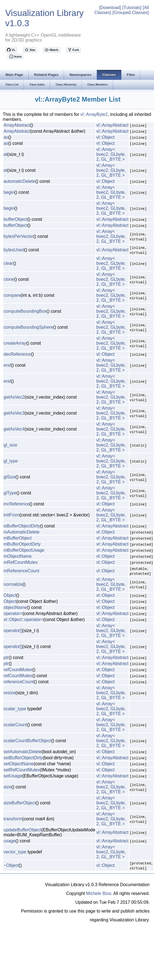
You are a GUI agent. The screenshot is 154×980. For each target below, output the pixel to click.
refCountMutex (18, 670)
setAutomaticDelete (23, 752)
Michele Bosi (99, 893)
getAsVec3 (14, 413)
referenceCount (19, 682)
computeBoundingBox (25, 311)
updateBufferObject (23, 830)
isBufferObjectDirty (22, 526)
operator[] (13, 631)
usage (10, 841)
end (7, 365)
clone (9, 279)
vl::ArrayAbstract (112, 125)
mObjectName (18, 556)
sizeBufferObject (20, 803)
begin (9, 192)
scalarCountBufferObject (27, 741)
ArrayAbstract (17, 125)
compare (12, 295)
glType (10, 493)
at (5, 154)
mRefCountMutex (21, 562)
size (7, 787)
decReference (17, 354)
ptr (6, 658)
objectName (15, 607)
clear (8, 263)
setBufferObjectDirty (23, 758)
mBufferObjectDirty (22, 544)
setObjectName (19, 764)
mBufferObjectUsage (24, 550)
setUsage (13, 776)
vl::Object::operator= (23, 620)
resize (9, 693)
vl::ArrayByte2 (94, 114)
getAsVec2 (14, 397)
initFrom (12, 515)
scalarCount (15, 725)
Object (10, 595)
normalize (13, 584)
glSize (10, 477)
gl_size (10, 445)
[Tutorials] (132, 8)
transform (13, 819)
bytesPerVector (19, 236)
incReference (16, 504)
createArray (15, 343)
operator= (13, 613)
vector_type (15, 852)
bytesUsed (14, 250)
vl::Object (106, 137)
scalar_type (15, 709)
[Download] (110, 8)
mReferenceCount (21, 571)
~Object (11, 865)
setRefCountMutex (22, 770)
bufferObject (16, 219)
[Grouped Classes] (131, 13)
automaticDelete (19, 181)
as (6, 137)
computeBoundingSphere (28, 327)
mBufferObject (18, 538)
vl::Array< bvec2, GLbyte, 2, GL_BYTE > (111, 154)
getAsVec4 (14, 429)
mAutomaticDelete (22, 532)
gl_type (11, 461)
